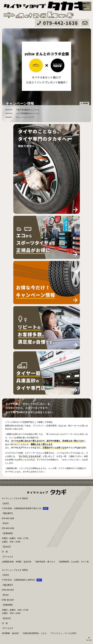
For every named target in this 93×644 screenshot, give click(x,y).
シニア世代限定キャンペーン (28, 113)
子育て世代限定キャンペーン (28, 110)
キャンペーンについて (25, 117)
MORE (85, 103)
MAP (46, 508)
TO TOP (89, 639)
